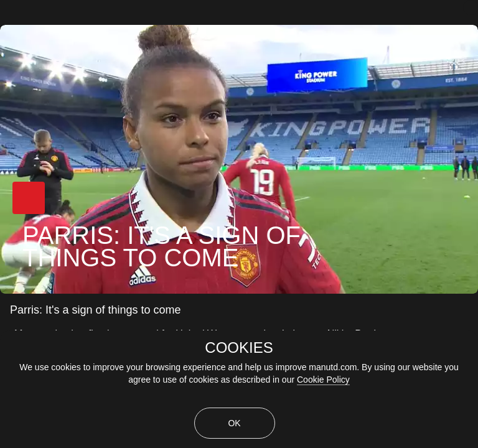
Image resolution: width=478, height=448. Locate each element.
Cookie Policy (323, 380)
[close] (471, 7)
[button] (29, 198)
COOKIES (239, 348)
